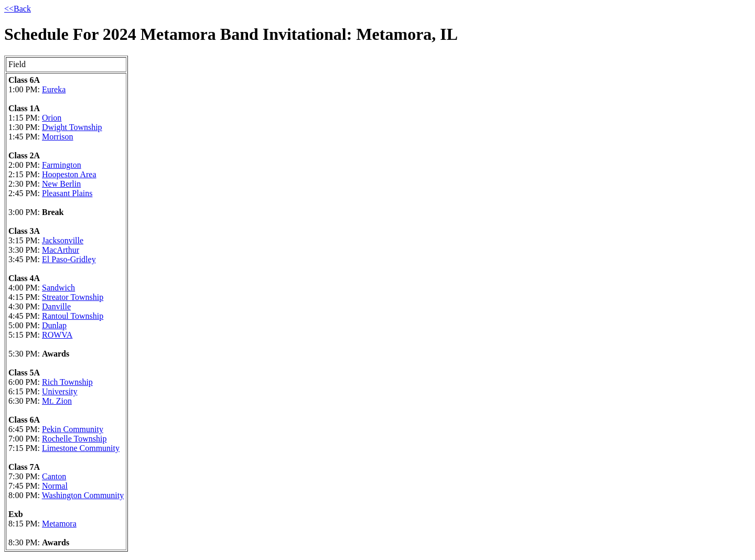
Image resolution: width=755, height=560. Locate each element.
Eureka (54, 89)
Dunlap (54, 325)
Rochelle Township (74, 439)
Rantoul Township (73, 316)
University (60, 391)
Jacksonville (63, 240)
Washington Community (83, 495)
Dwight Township (72, 127)
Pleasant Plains (67, 193)
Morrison (58, 137)
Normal (55, 486)
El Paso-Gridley (69, 259)
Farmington (62, 165)
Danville (56, 306)
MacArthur (61, 250)
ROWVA (57, 335)
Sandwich (58, 288)
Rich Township (67, 382)
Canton (54, 476)
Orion (52, 118)
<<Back (18, 9)
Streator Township (73, 297)
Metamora (59, 524)
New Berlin (61, 184)
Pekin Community (73, 429)
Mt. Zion (57, 401)
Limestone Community (81, 448)
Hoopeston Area (69, 174)
